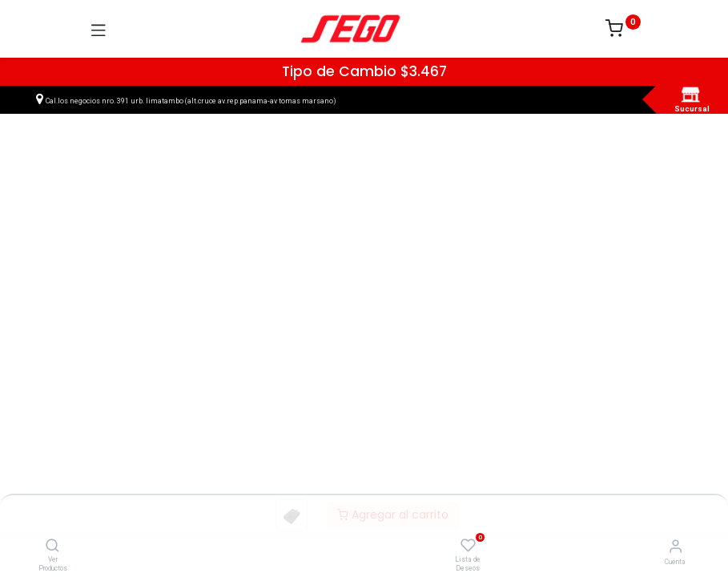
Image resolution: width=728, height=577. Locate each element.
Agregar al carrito (393, 514)
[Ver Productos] (52, 547)
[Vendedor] (676, 546)
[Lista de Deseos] (468, 546)
